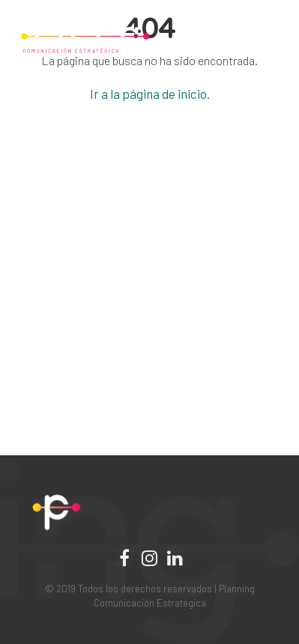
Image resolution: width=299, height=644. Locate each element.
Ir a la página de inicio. (150, 94)
